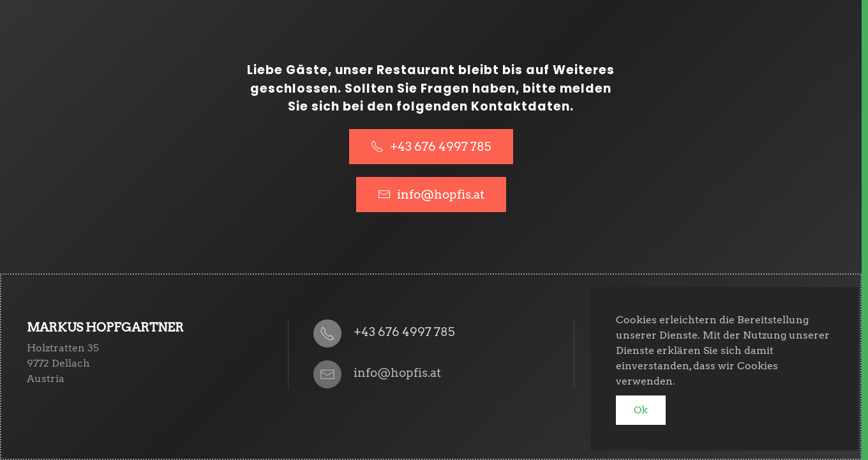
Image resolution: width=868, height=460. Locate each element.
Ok (641, 410)
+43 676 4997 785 (431, 147)
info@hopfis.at (441, 195)
